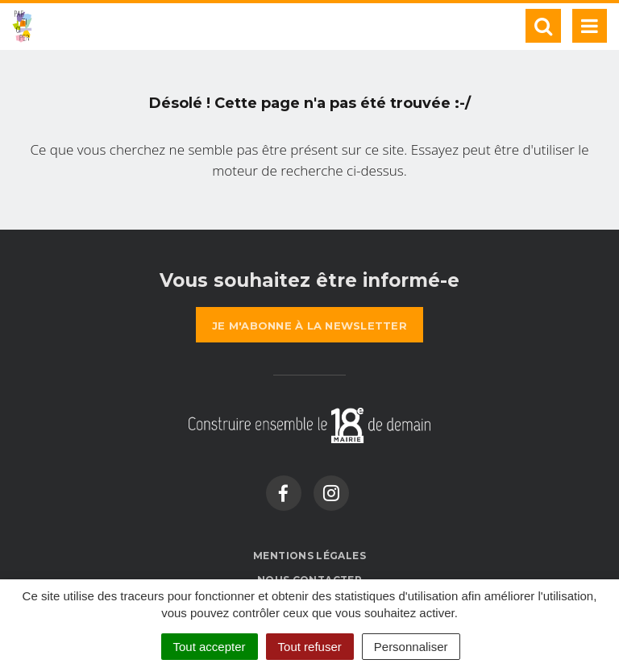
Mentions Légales (309, 556)
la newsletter (309, 326)
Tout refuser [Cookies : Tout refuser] (310, 647)
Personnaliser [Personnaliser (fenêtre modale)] (411, 647)
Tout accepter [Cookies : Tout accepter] (210, 647)
